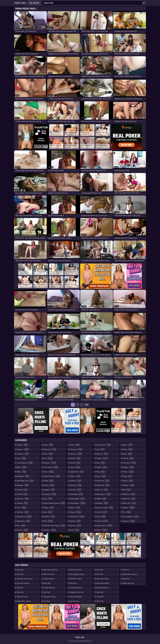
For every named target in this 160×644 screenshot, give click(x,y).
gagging (49, 490)
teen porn (100, 570)
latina (75, 467)
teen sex (20, 588)
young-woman (131, 517)
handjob (49, 517)
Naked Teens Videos (24, 601)
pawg (101, 476)
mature (75, 508)
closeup (23, 503)
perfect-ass (103, 481)
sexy (101, 517)
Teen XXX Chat (22, 597)
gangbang (50, 494)
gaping (49, 508)
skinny (102, 530)
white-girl (129, 499)
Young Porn (100, 597)
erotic (48, 454)
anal (22, 458)
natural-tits (77, 517)
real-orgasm (104, 494)
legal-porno (77, 472)
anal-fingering (25, 463)
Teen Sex (47, 592)
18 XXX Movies (49, 579)
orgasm (102, 458)
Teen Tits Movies (76, 570)
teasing (128, 458)
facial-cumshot (52, 476)
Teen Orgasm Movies (77, 574)
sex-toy (102, 512)
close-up (23, 499)
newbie (75, 521)
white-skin (129, 503)
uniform (128, 467)
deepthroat (24, 521)
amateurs (23, 454)
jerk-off (75, 458)
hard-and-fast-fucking (54, 526)
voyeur (128, 481)
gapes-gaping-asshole (54, 503)
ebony (48, 445)
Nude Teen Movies (103, 583)
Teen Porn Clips (49, 574)
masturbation (78, 503)
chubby (22, 494)
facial (49, 472)
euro (48, 458)
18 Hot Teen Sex (49, 588)
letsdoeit (76, 485)
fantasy (49, 485)
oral (101, 449)
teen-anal (129, 463)
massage (76, 490)
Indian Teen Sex (128, 583)
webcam (129, 485)
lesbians (76, 481)
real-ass (102, 490)
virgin (128, 476)
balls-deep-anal (25, 481)
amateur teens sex (76, 592)
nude (75, 530)
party (101, 472)
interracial (76, 449)
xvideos (129, 508)
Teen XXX (100, 574)
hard (48, 521)
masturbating (77, 499)
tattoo (128, 449)
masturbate (77, 494)
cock (22, 508)
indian (75, 445)
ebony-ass (50, 449)
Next (87, 405)
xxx (127, 512)
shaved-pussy (104, 526)
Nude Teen (47, 583)
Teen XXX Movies (102, 588)
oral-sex (102, 454)
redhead (102, 503)
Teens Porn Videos (103, 579)
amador (22, 445)
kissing (75, 463)
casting (22, 490)
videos (128, 472)
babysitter (23, 476)
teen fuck (100, 601)
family (48, 481)
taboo (128, 445)
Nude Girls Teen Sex (50, 570)
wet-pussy (129, 494)
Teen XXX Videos (76, 597)
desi (21, 526)
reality (101, 499)
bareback (23, 485)
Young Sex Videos (50, 597)
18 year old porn (76, 588)
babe (22, 467)
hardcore (50, 530)
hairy (48, 512)
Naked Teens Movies (130, 574)
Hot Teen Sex (74, 601)
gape (48, 499)
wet (127, 490)
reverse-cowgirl (105, 508)
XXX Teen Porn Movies (25, 579)
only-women (104, 445)
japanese (76, 454)
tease (128, 454)
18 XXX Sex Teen (76, 579)
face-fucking (51, 467)
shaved (102, 521)
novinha (76, 526)
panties (102, 467)
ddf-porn (23, 512)
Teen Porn (20, 570)
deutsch (22, 530)
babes (22, 472)
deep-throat (24, 517)
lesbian (75, 476)
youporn (129, 521)
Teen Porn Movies (23, 583)
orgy (101, 463)
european (50, 463)
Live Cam (36, 3)
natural (76, 512)
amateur (23, 449)
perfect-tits (103, 485)
